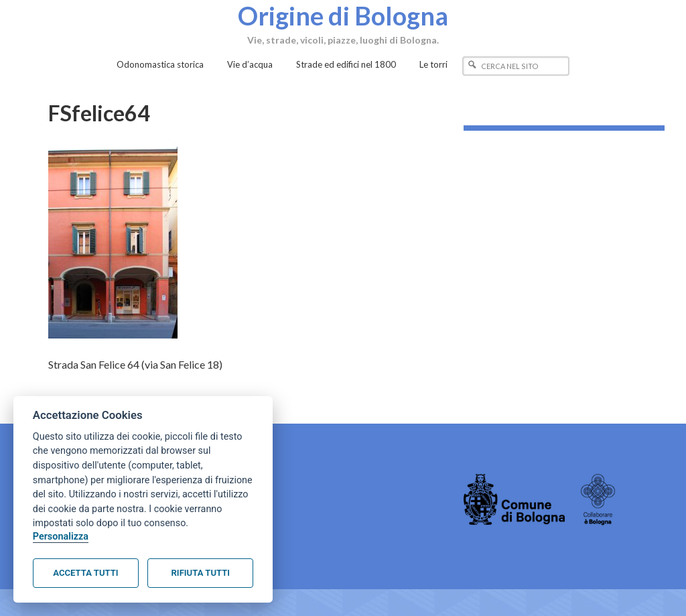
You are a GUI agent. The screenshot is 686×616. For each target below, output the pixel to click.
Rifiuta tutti (201, 573)
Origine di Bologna (343, 15)
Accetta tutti (85, 573)
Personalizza (61, 537)
